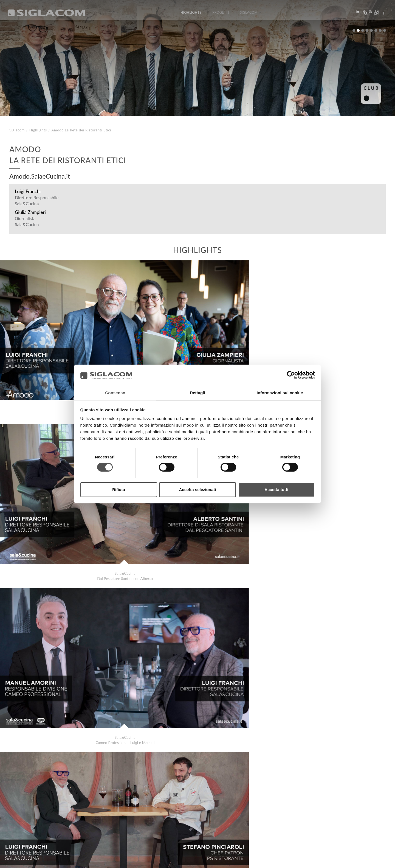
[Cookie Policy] (50, 860)
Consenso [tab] (115, 392)
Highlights (191, 14)
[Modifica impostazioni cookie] (91, 860)
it (382, 15)
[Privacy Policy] (22, 860)
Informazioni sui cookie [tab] (280, 392)
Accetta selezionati (197, 490)
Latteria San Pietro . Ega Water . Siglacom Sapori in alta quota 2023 (77, 789)
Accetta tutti (276, 490)
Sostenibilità (89, 814)
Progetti (221, 14)
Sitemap (58, 814)
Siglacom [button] (250, 14)
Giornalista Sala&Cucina (27, 221)
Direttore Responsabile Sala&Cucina (37, 200)
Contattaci (123, 814)
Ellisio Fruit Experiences (40, 794)
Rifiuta (119, 490)
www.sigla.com (371, 860)
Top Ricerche (27, 814)
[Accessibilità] (130, 860)
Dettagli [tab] (198, 392)
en (375, 15)
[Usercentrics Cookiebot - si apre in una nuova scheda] (291, 375)
